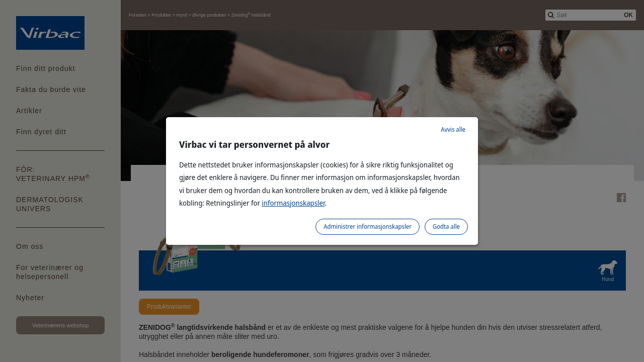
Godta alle (446, 227)
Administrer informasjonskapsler (368, 227)
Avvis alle (453, 129)
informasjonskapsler (293, 203)
